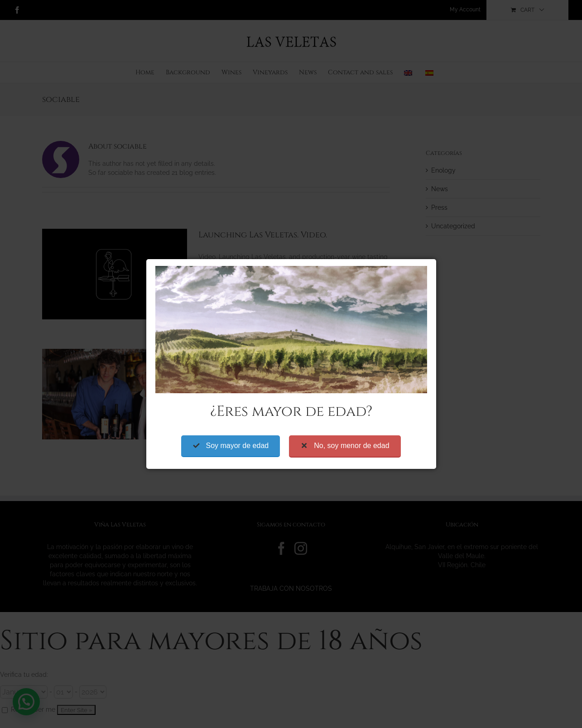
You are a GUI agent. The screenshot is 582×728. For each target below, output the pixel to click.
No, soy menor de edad (351, 410)
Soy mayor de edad (237, 410)
